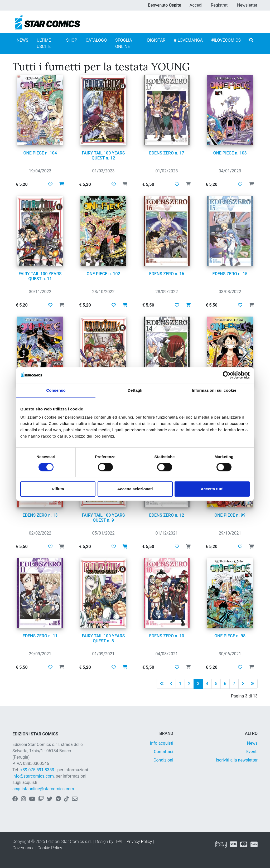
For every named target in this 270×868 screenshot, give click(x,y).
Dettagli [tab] (135, 390)
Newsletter (247, 5)
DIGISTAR (156, 40)
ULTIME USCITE (44, 43)
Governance (23, 848)
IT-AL (119, 842)
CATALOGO (96, 40)
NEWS (22, 40)
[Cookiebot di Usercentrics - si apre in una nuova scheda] (227, 375)
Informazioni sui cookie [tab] (214, 390)
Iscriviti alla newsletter (237, 760)
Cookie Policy (50, 848)
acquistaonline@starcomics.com (43, 789)
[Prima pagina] (162, 684)
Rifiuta (58, 489)
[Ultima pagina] (252, 684)
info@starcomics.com (33, 776)
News (252, 743)
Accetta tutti (212, 489)
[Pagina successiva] (243, 684)
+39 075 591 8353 (37, 770)
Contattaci (163, 752)
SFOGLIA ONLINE (124, 43)
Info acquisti (162, 743)
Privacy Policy (139, 842)
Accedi (196, 5)
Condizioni (163, 760)
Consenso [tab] (56, 390)
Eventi (252, 752)
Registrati (220, 5)
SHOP (72, 40)
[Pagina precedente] (171, 684)
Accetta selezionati (135, 489)
